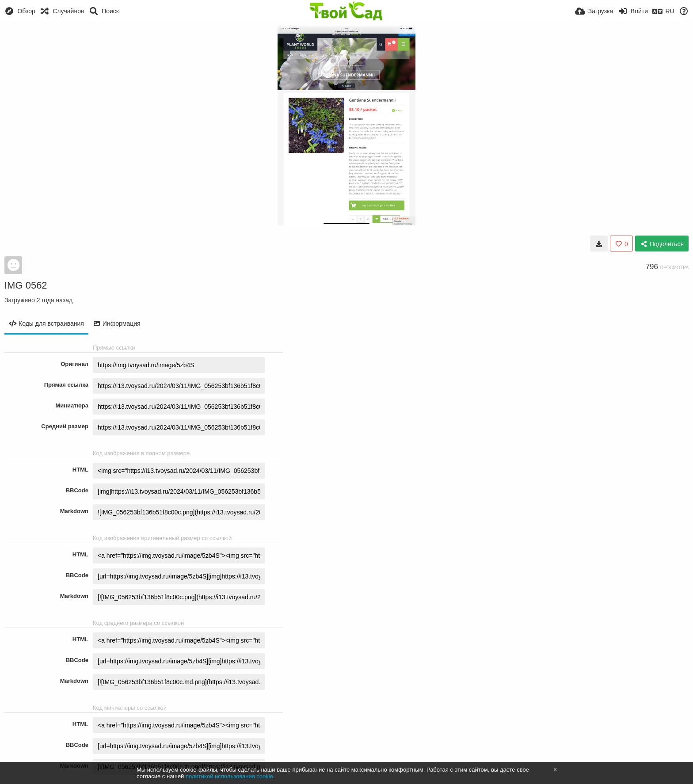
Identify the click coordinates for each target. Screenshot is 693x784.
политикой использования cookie (229, 776)
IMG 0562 (26, 285)
